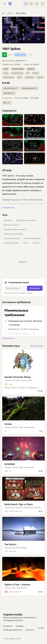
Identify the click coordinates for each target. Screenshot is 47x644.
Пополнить (35, 288)
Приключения (18, 69)
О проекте (8, 626)
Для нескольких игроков (26, 220)
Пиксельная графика (33, 238)
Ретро (26, 243)
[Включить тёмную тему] (37, 4)
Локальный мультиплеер (13, 234)
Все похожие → (38, 346)
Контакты (30, 630)
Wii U (20, 77)
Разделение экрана (11, 243)
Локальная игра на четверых (15, 229)
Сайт (7, 103)
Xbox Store (9, 93)
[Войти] (42, 4)
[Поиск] (31, 4)
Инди (6, 69)
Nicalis (17, 64)
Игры (10, 13)
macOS (40, 77)
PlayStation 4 (9, 77)
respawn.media (13, 614)
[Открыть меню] (5, 4)
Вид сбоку (8, 220)
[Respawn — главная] (10, 4)
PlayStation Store (29, 88)
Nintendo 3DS (17, 73)
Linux (6, 73)
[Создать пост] (26, 4)
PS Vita (36, 73)
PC (28, 73)
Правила (19, 626)
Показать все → (9, 338)
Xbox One (29, 77)
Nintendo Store (11, 88)
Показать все (8, 207)
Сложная (36, 243)
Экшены (31, 69)
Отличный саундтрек (12, 238)
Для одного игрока (11, 225)
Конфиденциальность (13, 630)
